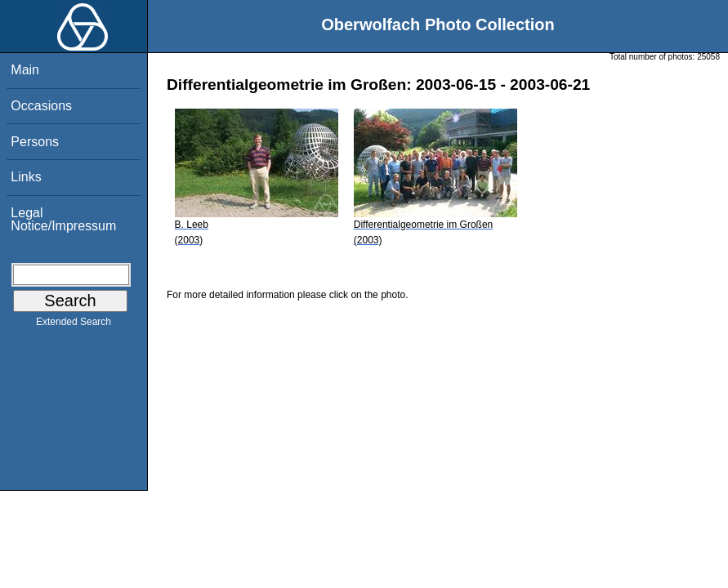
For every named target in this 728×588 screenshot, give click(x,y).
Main (25, 70)
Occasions (41, 106)
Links (26, 177)
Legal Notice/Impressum (63, 219)
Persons (35, 142)
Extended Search (74, 325)
